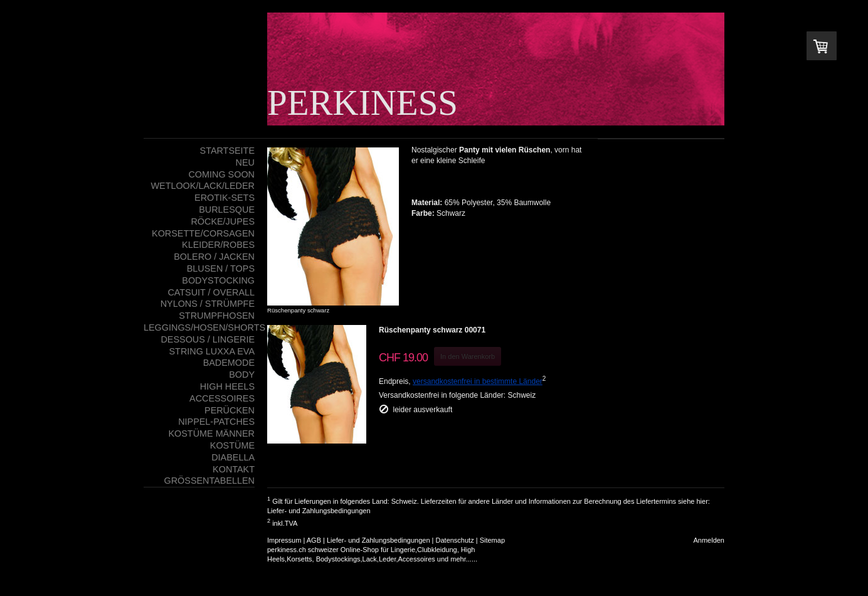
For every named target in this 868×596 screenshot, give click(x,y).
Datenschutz (455, 540)
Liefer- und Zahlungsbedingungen (319, 511)
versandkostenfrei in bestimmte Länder (478, 381)
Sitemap (492, 540)
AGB (314, 540)
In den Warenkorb (468, 356)
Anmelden (709, 540)
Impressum (284, 540)
